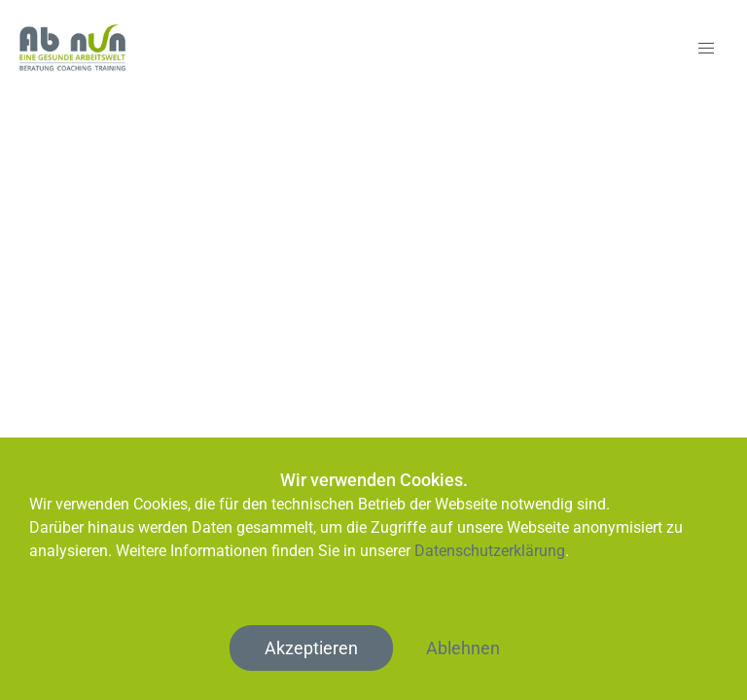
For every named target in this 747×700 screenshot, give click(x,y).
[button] (706, 49)
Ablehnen (463, 648)
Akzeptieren (311, 648)
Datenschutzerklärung (490, 551)
